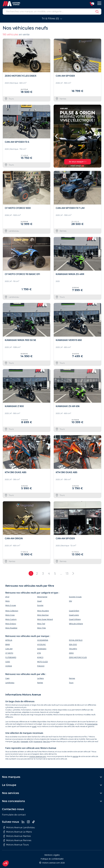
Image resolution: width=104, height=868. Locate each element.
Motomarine (42, 597)
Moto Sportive (43, 615)
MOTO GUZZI (43, 662)
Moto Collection (12, 611)
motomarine (92, 724)
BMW (8, 644)
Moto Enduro (11, 624)
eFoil (7, 597)
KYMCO (40, 657)
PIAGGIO (41, 666)
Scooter (40, 605)
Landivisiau (10, 683)
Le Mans (40, 678)
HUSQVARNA (43, 640)
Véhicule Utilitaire (76, 624)
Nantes (40, 683)
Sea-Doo (47, 741)
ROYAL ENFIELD (76, 640)
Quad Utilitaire (75, 619)
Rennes (72, 678)
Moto (7, 601)
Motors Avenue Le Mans (18, 832)
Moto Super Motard (45, 619)
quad (34, 726)
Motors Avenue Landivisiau (19, 828)
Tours (71, 683)
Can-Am (16, 741)
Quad (39, 601)
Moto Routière (43, 611)
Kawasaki (24, 741)
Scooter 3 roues (75, 597)
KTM (39, 653)
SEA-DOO (73, 644)
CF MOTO (9, 653)
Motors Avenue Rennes (17, 840)
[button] (57, 136)
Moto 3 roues (11, 605)
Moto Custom (11, 619)
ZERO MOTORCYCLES (78, 657)
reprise (75, 756)
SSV (70, 601)
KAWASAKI (42, 649)
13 (67, 573)
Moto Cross (10, 615)
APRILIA (9, 640)
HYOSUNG (41, 644)
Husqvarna (38, 741)
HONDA (9, 666)
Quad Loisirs (74, 615)
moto (72, 724)
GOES (8, 662)
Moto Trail (41, 624)
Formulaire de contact (14, 815)
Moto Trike (41, 628)
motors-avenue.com (38, 756)
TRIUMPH (73, 649)
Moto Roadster (11, 628)
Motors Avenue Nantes (17, 836)
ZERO (71, 653)
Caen (7, 678)
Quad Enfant (74, 611)
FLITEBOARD (11, 657)
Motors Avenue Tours (16, 845)
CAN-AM (9, 649)
